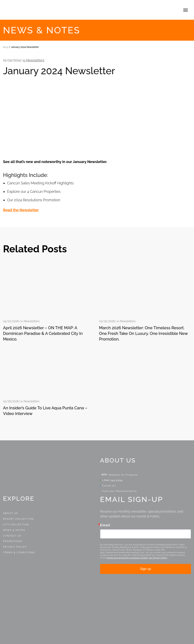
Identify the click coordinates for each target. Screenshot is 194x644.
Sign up (146, 569)
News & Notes (14, 530)
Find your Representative (119, 491)
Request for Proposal (123, 475)
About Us (10, 513)
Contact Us (12, 536)
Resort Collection (18, 519)
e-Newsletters (34, 60)
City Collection (16, 524)
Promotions (13, 541)
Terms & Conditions (19, 552)
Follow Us (108, 486)
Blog (6, 47)
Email (105, 525)
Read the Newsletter (21, 210)
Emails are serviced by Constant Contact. (127, 558)
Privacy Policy (15, 547)
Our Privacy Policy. (158, 558)
